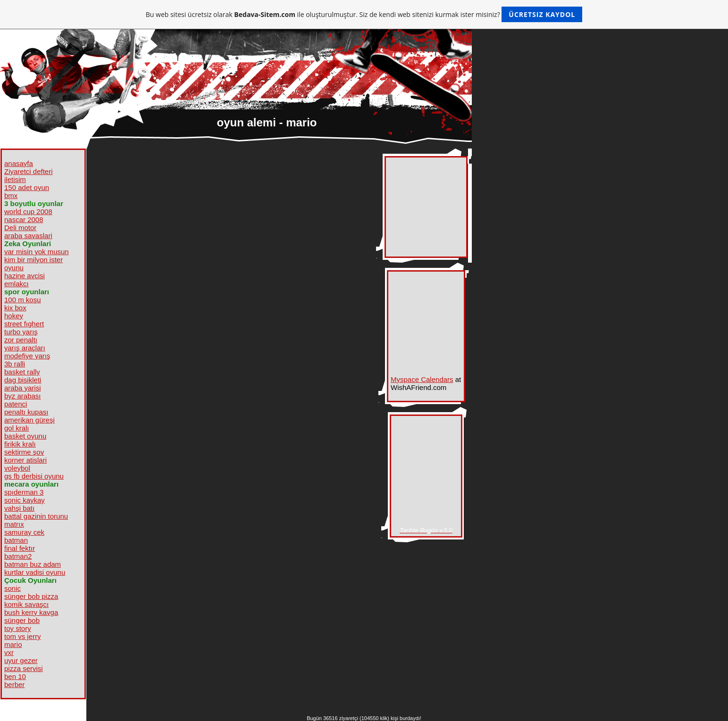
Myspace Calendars (422, 379)
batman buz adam (33, 564)
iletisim (15, 179)
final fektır (20, 548)
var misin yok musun (37, 252)
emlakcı (17, 284)
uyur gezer (21, 660)
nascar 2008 (24, 220)
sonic (13, 588)
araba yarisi (23, 388)
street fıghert (24, 324)
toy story (18, 628)
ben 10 (15, 676)
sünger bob (22, 620)
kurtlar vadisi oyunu (35, 572)
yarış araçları (25, 348)
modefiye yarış (27, 356)
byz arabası (23, 396)
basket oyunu (25, 436)
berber (14, 684)
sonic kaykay (25, 500)
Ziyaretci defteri (29, 171)
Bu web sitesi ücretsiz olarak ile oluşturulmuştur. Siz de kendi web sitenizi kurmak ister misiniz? (364, 14)
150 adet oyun (27, 187)
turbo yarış (21, 332)
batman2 (18, 556)
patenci (16, 404)
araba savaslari (28, 236)
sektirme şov (24, 452)
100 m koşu (23, 300)
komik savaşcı (26, 604)
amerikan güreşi (29, 420)
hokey (14, 316)
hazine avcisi (25, 276)
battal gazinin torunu (36, 516)
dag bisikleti (23, 380)
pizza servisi (24, 668)
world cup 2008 (28, 211)
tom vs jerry (23, 636)
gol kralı (17, 428)
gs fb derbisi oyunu (34, 476)
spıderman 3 (24, 492)
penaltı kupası (26, 412)
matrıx (14, 524)
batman (16, 540)
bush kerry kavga (31, 612)
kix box (15, 308)
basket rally (22, 372)
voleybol (17, 468)
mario (13, 644)
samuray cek (24, 532)
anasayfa (19, 163)
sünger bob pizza (31, 596)
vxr (9, 652)
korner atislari (25, 460)
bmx (11, 195)
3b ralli (15, 364)
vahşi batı (19, 508)
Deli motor (20, 228)
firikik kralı (20, 444)
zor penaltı (21, 340)
